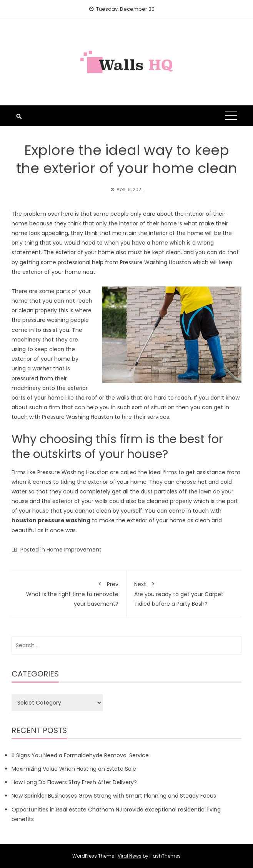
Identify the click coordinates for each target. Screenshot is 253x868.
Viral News (130, 856)
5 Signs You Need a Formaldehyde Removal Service (80, 755)
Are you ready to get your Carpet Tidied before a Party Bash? (184, 593)
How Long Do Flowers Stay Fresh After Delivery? (74, 782)
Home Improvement (74, 550)
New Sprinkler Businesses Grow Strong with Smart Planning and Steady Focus (115, 796)
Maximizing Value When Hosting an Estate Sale (74, 769)
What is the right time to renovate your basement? (69, 593)
